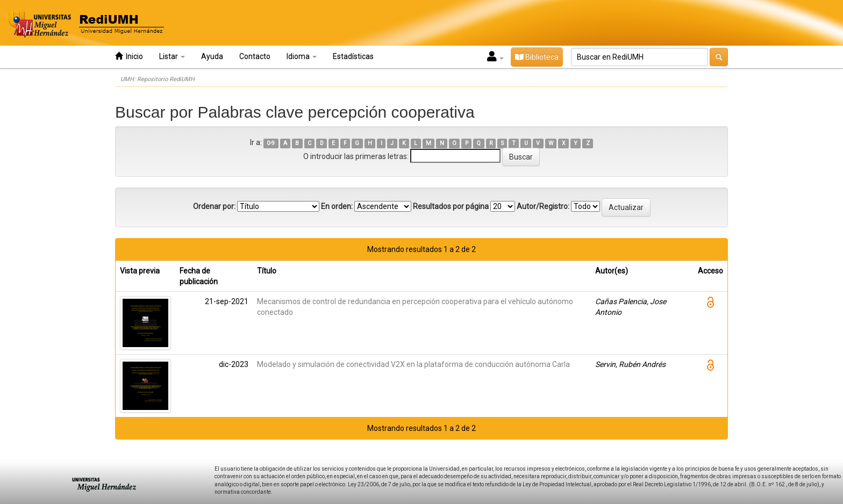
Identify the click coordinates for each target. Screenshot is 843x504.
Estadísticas (353, 56)
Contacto (255, 56)
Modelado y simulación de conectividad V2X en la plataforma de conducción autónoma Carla (413, 364)
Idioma (302, 56)
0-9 (271, 143)
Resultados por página (451, 206)
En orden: (337, 206)
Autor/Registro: (543, 206)
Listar (172, 56)
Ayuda (212, 56)
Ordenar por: (214, 206)
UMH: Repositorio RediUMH (158, 79)
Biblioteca (537, 57)
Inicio (129, 56)
